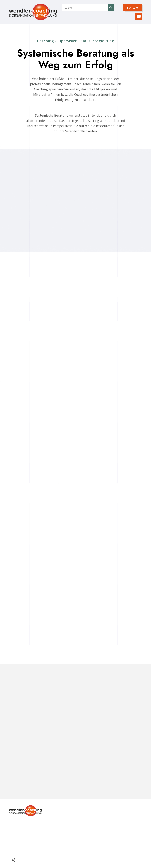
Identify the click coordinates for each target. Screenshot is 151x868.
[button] (133, 8)
